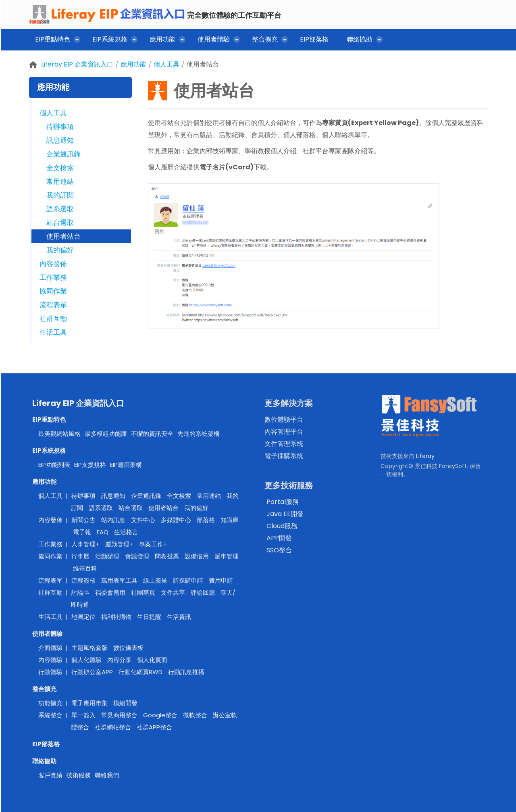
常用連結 (60, 181)
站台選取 (60, 223)
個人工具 (166, 64)
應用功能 (133, 64)
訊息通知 (60, 140)
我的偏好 (60, 250)
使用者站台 (203, 64)
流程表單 (53, 305)
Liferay (425, 456)
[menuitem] (55, 41)
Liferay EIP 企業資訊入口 (77, 64)
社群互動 (53, 319)
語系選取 (60, 209)
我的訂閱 (60, 195)
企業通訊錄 (63, 154)
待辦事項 (60, 127)
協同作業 (53, 291)
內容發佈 (53, 264)
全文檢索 (60, 168)
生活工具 (53, 332)
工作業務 (53, 277)
